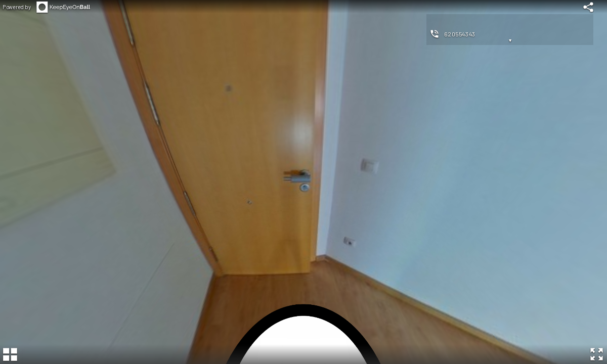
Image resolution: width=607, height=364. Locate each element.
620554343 (460, 34)
